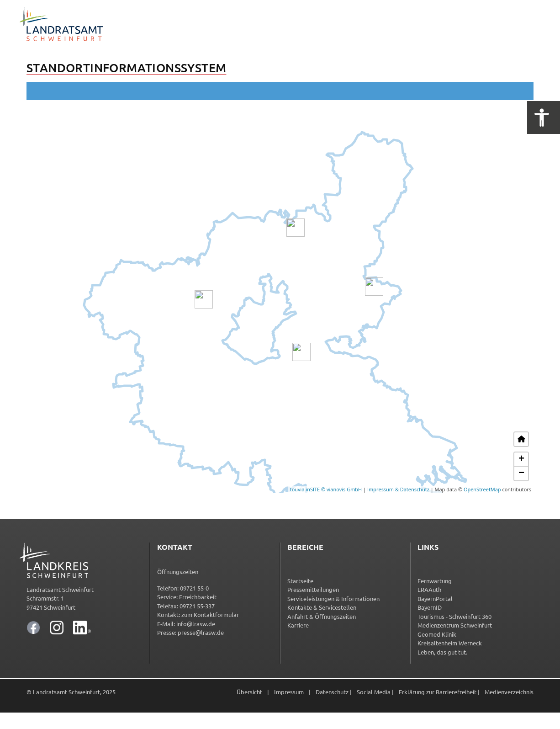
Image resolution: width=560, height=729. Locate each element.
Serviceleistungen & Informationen (333, 599)
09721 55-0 (194, 588)
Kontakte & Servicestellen (322, 607)
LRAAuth (429, 589)
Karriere (298, 625)
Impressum (289, 692)
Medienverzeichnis (509, 692)
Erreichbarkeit (198, 597)
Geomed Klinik (437, 634)
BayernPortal (435, 599)
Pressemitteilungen (313, 589)
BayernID (430, 607)
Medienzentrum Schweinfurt (455, 625)
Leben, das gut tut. (442, 652)
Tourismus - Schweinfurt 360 (454, 616)
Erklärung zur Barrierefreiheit (438, 692)
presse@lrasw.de (201, 632)
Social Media (374, 692)
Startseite (300, 581)
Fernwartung (435, 581)
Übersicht (249, 692)
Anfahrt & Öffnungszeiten (322, 616)
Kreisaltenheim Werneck (450, 643)
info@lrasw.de (196, 624)
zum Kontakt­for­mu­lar (210, 615)
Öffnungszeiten (178, 572)
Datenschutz (332, 692)
